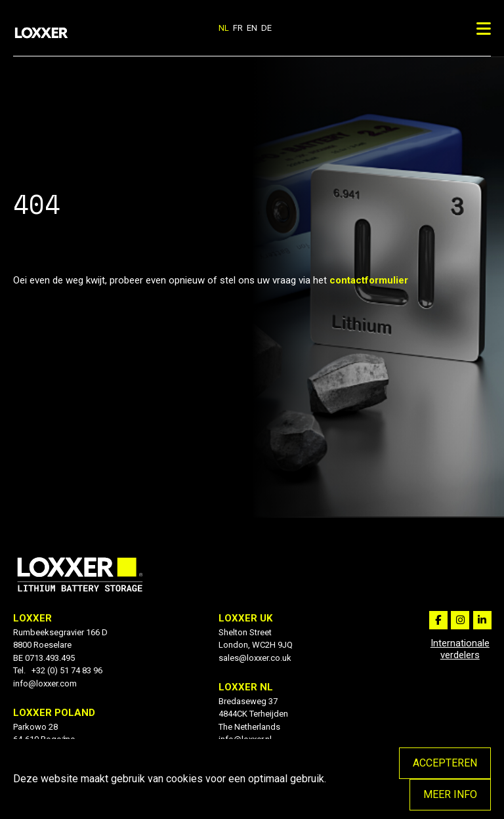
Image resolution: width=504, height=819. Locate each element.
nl (224, 28)
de (266, 28)
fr (238, 28)
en (252, 28)
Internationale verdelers (460, 649)
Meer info (450, 794)
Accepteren (445, 763)
